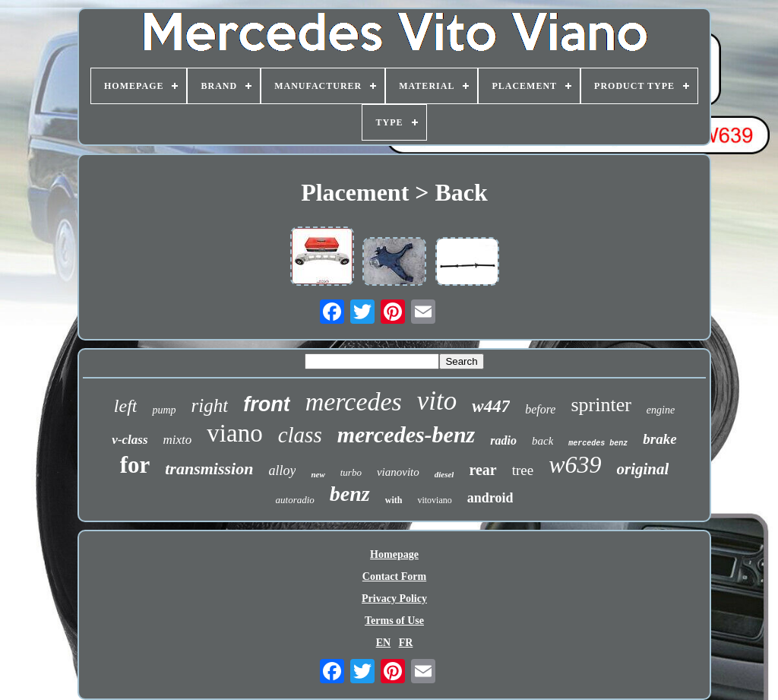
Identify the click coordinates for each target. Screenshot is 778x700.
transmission (209, 469)
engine (661, 410)
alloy (282, 470)
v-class (130, 440)
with (394, 500)
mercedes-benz (406, 434)
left (126, 406)
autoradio (295, 500)
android (490, 498)
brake (659, 439)
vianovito (398, 472)
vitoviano (434, 500)
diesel (444, 474)
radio (503, 440)
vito (437, 401)
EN (383, 643)
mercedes (354, 402)
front (266, 404)
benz (350, 494)
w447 (491, 406)
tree (523, 470)
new (318, 474)
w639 (575, 464)
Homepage (394, 554)
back (542, 441)
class (300, 435)
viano (234, 433)
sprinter (601, 405)
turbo (351, 472)
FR (406, 643)
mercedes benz (598, 443)
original (643, 469)
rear (482, 470)
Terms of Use (394, 621)
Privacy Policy (394, 599)
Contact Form (394, 576)
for (135, 465)
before (540, 409)
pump (164, 410)
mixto (178, 440)
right (210, 405)
